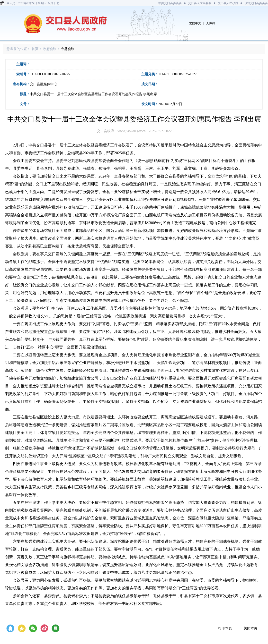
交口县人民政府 (228, 3)
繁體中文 (195, 23)
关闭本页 (250, 628)
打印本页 (225, 628)
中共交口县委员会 (170, 3)
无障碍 (211, 23)
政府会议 (50, 49)
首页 (35, 49)
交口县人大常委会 (200, 3)
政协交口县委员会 (256, 3)
